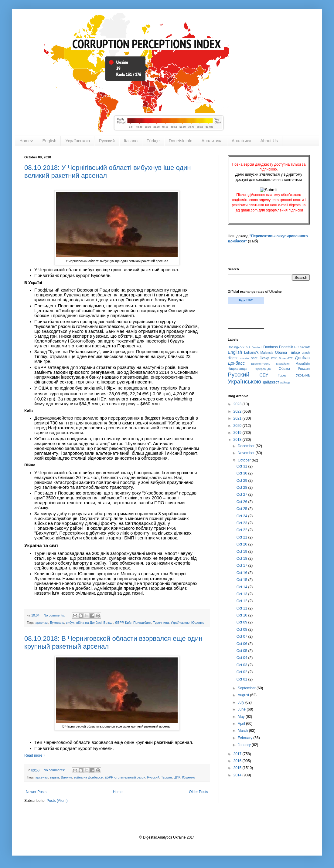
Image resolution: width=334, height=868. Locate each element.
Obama (281, 353)
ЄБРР (119, 623)
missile (244, 358)
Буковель (57, 623)
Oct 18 (242, 559)
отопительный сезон (130, 777)
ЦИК (177, 777)
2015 (238, 768)
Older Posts (198, 792)
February (245, 738)
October (245, 460)
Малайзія (303, 363)
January (245, 745)
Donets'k (286, 347)
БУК (274, 358)
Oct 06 (242, 644)
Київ (128, 623)
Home (118, 792)
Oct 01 (242, 679)
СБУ (264, 375)
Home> (26, 141)
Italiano (131, 141)
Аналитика (212, 141)
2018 (238, 440)
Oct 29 (242, 481)
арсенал (42, 623)
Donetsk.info (181, 141)
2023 (238, 404)
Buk (248, 347)
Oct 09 (242, 622)
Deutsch (257, 347)
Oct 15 (242, 580)
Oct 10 (242, 615)
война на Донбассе (88, 777)
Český (264, 358)
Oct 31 (242, 466)
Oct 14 (242, 587)
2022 (238, 411)
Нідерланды (263, 369)
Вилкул (66, 777)
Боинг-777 (286, 358)
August (244, 695)
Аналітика (242, 141)
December (247, 446)
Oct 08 (242, 630)
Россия (304, 369)
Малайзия (283, 364)
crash (306, 353)
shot (254, 358)
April (242, 724)
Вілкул (108, 623)
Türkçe (153, 141)
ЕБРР (109, 777)
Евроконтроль (261, 364)
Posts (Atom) (57, 801)
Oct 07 (242, 637)
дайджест (271, 382)
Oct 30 (242, 473)
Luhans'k (251, 353)
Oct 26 (242, 502)
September (247, 688)
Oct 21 (242, 537)
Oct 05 (242, 651)
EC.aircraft (302, 347)
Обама (285, 369)
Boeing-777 (236, 347)
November (247, 453)
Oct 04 (242, 658)
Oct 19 (242, 552)
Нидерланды (237, 369)
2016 (238, 761)
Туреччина (161, 623)
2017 (238, 754)
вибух (70, 623)
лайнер (285, 382)
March (243, 731)
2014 (238, 775)
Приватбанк (142, 623)
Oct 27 (242, 495)
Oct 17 (242, 566)
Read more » (35, 755)
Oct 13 (242, 594)
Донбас (302, 358)
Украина (303, 375)
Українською (77, 141)
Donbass (270, 347)
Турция (166, 777)
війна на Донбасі (89, 623)
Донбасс (236, 363)
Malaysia (267, 353)
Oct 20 (242, 544)
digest (233, 358)
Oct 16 (242, 573)
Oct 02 (242, 672)
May (242, 717)
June (242, 709)
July (242, 702)
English (49, 141)
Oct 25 (242, 509)
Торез (282, 375)
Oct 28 (242, 488)
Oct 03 (242, 665)
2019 (238, 433)
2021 (238, 418)
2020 (238, 426)
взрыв (55, 777)
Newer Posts (36, 792)
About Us (269, 141)
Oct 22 (242, 530)
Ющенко (198, 623)
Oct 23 (242, 523)
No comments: (55, 615)
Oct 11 (242, 608)
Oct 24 (242, 516)
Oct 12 (242, 601)
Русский (107, 141)
